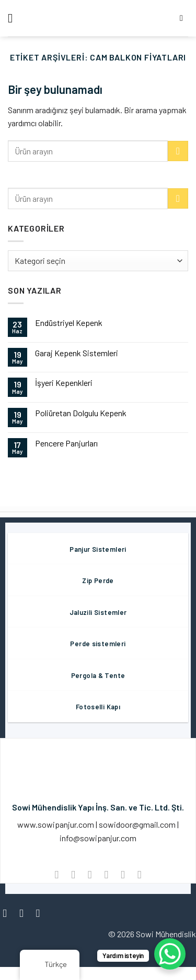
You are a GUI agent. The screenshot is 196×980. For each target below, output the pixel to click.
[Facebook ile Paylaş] (73, 874)
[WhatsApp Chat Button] (170, 954)
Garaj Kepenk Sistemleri (77, 353)
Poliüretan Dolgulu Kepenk (81, 413)
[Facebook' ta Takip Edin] (8, 913)
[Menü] (14, 18)
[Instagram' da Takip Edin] (25, 913)
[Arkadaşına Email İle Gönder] (106, 874)
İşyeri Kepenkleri (64, 383)
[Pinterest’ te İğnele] (123, 874)
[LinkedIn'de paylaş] (139, 874)
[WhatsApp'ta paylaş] (57, 874)
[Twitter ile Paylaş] (90, 874)
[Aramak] (184, 18)
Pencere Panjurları (66, 443)
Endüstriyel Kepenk (69, 323)
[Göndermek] (178, 151)
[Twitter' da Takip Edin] (42, 913)
